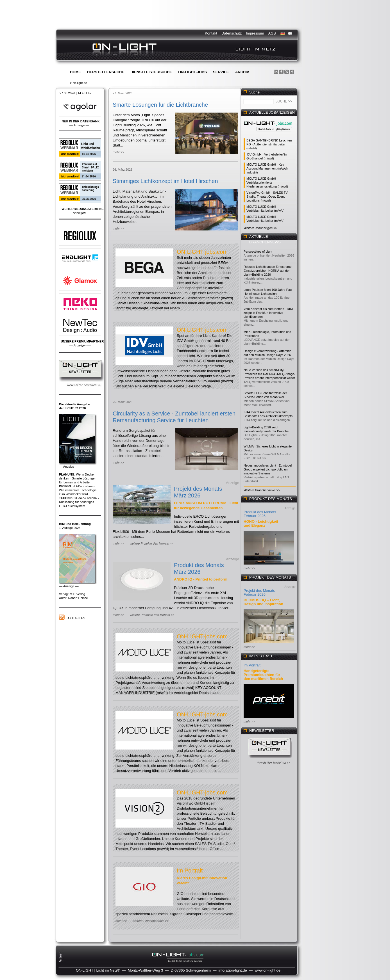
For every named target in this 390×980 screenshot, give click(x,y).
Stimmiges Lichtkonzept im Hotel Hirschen (165, 181)
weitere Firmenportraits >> (151, 921)
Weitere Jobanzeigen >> (260, 228)
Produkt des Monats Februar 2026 (260, 514)
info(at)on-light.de (233, 970)
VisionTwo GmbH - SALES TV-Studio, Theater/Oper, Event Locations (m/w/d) (267, 197)
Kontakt (211, 33)
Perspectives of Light (258, 252)
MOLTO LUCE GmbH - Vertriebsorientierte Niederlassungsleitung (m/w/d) (267, 182)
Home (75, 72)
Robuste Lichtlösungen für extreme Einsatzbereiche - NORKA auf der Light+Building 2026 (268, 271)
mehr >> (118, 152)
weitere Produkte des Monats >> (152, 615)
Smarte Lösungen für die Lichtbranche (160, 105)
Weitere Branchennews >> (262, 490)
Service (221, 72)
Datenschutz (232, 33)
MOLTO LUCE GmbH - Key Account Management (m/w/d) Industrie (267, 168)
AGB (272, 33)
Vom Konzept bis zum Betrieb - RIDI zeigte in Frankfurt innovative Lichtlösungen (268, 313)
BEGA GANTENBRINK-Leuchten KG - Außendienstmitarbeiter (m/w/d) (269, 144)
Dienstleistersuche (151, 72)
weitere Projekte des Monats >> (152, 543)
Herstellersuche (106, 72)
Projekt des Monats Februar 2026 (259, 592)
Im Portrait (190, 871)
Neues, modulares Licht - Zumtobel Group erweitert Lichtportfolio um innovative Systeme (268, 469)
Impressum (255, 33)
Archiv (242, 72)
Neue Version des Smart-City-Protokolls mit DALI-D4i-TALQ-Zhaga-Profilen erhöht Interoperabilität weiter (269, 374)
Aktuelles (76, 618)
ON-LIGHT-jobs (192, 72)
